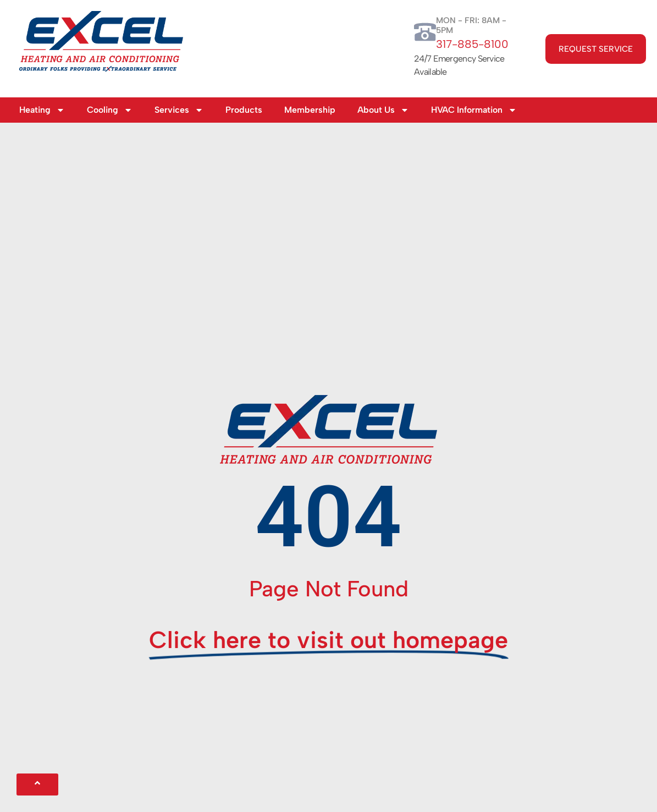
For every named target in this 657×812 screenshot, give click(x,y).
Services (179, 110)
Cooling (110, 110)
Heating (42, 110)
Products (244, 110)
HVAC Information (474, 110)
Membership (310, 110)
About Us (383, 110)
